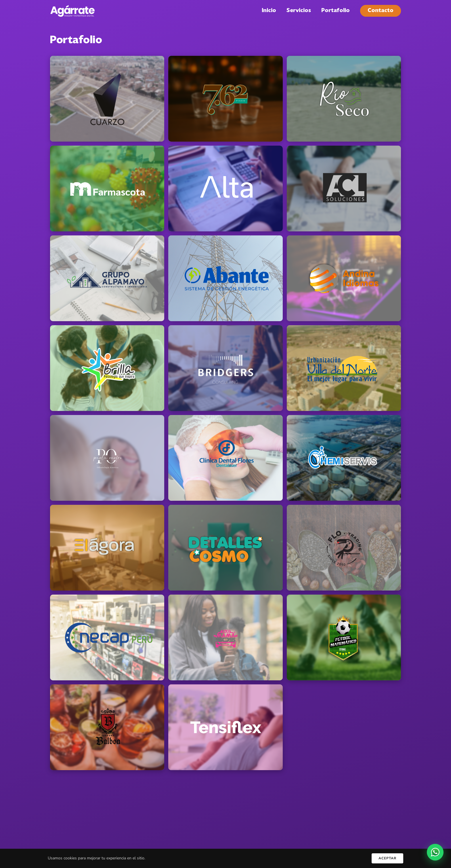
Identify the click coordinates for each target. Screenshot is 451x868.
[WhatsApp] (435, 852)
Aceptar (387, 858)
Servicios (299, 11)
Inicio (269, 11)
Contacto (381, 11)
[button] (107, 99)
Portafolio (336, 11)
